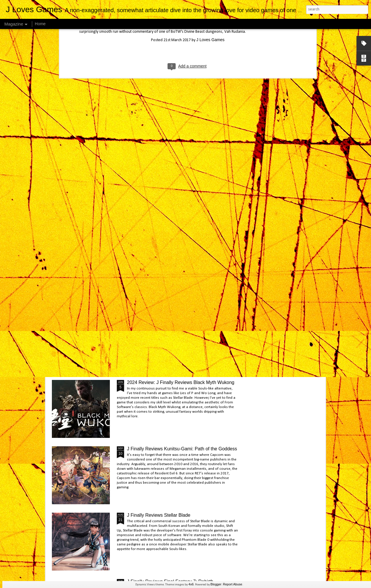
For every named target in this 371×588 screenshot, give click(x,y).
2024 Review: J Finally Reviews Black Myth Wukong (181, 382)
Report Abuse (233, 584)
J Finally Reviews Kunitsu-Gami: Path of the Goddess (182, 449)
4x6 (191, 584)
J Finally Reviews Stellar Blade (159, 515)
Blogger (216, 584)
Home (40, 24)
